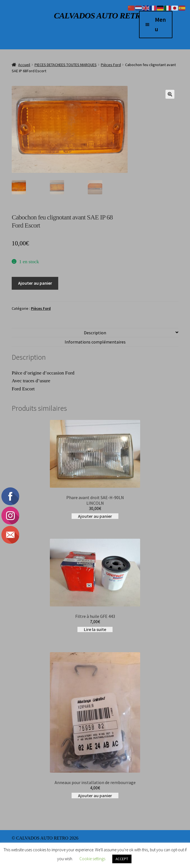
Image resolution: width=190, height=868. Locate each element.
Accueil (24, 65)
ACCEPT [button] (122, 859)
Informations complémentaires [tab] (95, 342)
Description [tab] (95, 333)
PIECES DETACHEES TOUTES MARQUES (66, 65)
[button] (170, 94)
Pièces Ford (111, 65)
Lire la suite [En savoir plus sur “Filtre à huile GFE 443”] (95, 630)
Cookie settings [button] (92, 859)
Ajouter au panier (35, 283)
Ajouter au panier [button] (95, 516)
